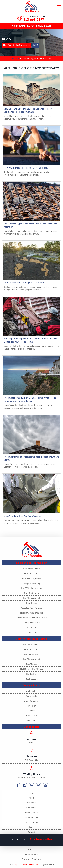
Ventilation (31, 627)
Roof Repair (31, 603)
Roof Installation (32, 573)
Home (32, 793)
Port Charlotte (31, 715)
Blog (31, 827)
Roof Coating (31, 632)
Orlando (31, 711)
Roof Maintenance (32, 569)
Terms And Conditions (32, 859)
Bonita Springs (31, 691)
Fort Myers (32, 706)
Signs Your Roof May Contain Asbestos (23, 516)
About (32, 798)
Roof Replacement (32, 598)
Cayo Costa (32, 696)
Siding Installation (32, 623)
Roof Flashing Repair (31, 578)
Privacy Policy (31, 854)
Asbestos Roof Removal (32, 608)
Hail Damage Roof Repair (32, 613)
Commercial (32, 808)
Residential (32, 803)
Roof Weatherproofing (32, 588)
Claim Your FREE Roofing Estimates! (31, 26)
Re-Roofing (31, 674)
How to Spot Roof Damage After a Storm (24, 283)
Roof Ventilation (32, 654)
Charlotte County (31, 701)
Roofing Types (31, 812)
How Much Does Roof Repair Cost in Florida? (26, 168)
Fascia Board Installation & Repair (32, 618)
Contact (31, 832)
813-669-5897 (34, 19)
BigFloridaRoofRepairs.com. (26, 864)
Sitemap (32, 849)
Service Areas (32, 822)
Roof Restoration (32, 593)
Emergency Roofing (31, 583)
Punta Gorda (31, 720)
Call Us (36, 45)
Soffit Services (32, 817)
